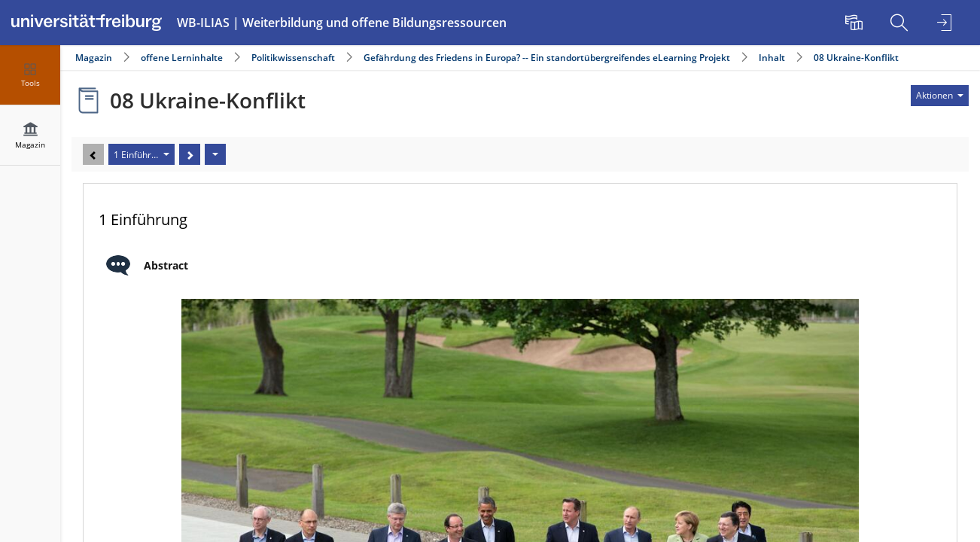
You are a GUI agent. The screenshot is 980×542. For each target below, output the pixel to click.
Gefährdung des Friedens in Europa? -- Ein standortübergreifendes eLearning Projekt (547, 58)
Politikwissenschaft (293, 58)
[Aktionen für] (940, 96)
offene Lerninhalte (182, 58)
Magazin (94, 58)
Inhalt (772, 58)
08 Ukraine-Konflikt (856, 58)
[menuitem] (856, 23)
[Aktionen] (215, 154)
